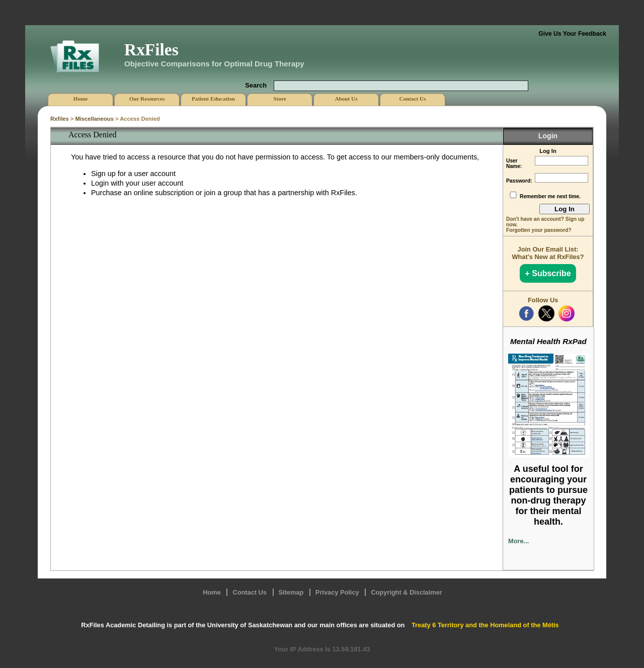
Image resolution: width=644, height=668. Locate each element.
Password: (519, 181)
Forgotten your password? (539, 230)
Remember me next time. (550, 196)
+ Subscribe (548, 273)
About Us (346, 99)
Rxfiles (60, 119)
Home (212, 592)
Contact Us (250, 592)
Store (279, 99)
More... (518, 541)
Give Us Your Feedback (572, 34)
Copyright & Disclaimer (407, 592)
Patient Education (213, 99)
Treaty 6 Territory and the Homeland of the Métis (485, 625)
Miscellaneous (94, 119)
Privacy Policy (337, 592)
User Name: (514, 163)
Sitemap (291, 592)
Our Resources (147, 99)
